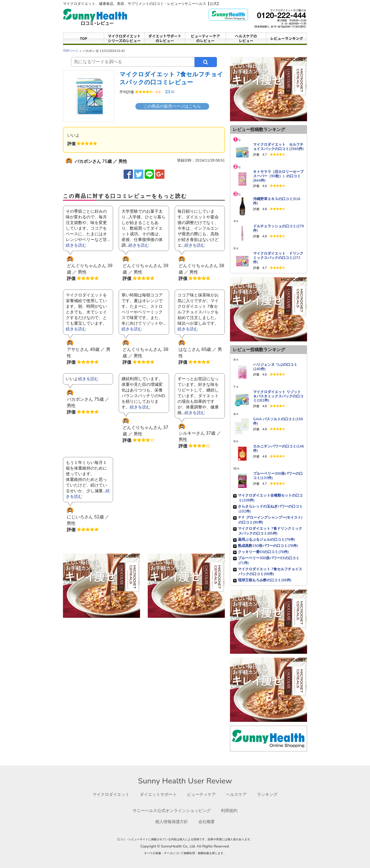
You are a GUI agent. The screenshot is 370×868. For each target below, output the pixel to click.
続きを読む (76, 245)
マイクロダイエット (108, 794)
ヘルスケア (239, 794)
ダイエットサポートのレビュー (165, 38)
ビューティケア (203, 794)
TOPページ (71, 51)
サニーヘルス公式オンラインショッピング (171, 811)
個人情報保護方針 (171, 822)
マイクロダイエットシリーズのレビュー (124, 38)
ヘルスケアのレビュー (246, 38)
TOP (84, 38)
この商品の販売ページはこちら (172, 106)
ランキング (271, 794)
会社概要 (208, 822)
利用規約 (232, 811)
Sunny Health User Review (185, 781)
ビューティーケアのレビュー (205, 38)
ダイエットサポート (157, 794)
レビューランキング (287, 38)
